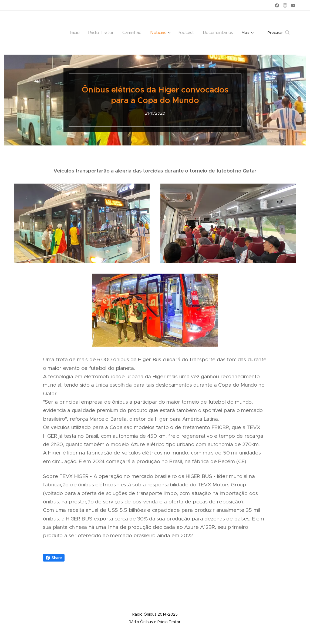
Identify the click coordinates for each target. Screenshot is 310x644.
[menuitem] (49, 33)
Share (54, 558)
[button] (279, 33)
